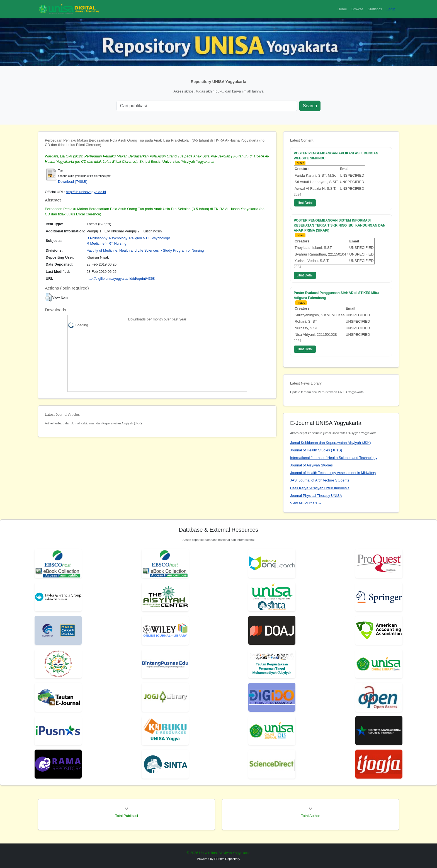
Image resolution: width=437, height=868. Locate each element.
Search (310, 106)
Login (391, 9)
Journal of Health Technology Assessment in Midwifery (333, 473)
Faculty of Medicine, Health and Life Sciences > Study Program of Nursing (145, 250)
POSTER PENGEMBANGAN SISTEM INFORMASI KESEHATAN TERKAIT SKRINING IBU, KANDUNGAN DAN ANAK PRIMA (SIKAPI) (340, 225)
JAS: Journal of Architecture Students (320, 480)
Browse (357, 9)
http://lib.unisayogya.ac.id (86, 192)
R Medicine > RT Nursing (107, 243)
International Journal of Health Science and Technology (334, 458)
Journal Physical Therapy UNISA (316, 496)
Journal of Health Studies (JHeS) (316, 450)
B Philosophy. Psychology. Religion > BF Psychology (128, 238)
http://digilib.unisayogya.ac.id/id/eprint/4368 (121, 279)
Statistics (375, 9)
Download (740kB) (73, 182)
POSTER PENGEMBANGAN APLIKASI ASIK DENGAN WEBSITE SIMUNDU (336, 156)
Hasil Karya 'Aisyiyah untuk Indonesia (320, 488)
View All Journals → (306, 503)
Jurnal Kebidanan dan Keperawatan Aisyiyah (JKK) (331, 443)
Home (342, 9)
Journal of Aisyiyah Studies (311, 465)
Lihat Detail (305, 203)
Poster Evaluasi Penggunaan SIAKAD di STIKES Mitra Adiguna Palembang (337, 295)
